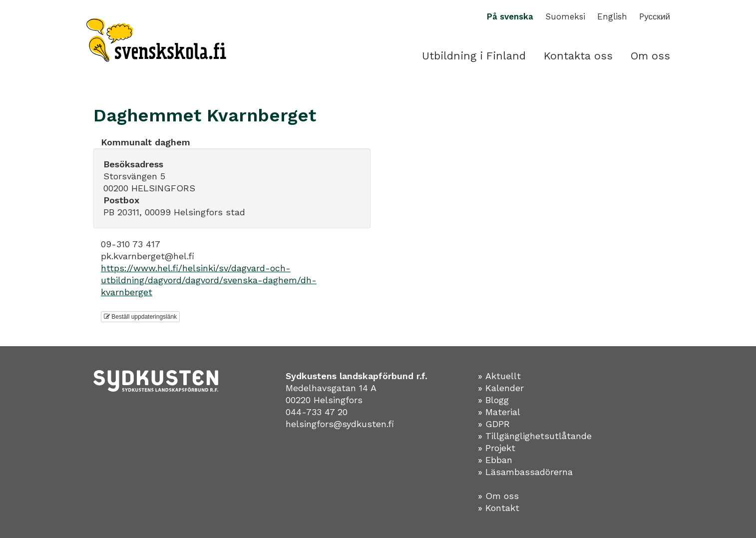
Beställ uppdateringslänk (140, 317)
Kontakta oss (578, 56)
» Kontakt (499, 508)
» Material (499, 412)
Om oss (650, 56)
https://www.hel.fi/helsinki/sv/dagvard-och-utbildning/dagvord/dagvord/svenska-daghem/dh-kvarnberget (209, 280)
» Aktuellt (499, 376)
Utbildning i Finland (474, 56)
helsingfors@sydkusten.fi (340, 424)
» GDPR (494, 424)
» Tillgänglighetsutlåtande (535, 436)
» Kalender (501, 388)
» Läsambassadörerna (525, 472)
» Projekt (497, 448)
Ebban (499, 460)
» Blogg (493, 400)
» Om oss (498, 496)
